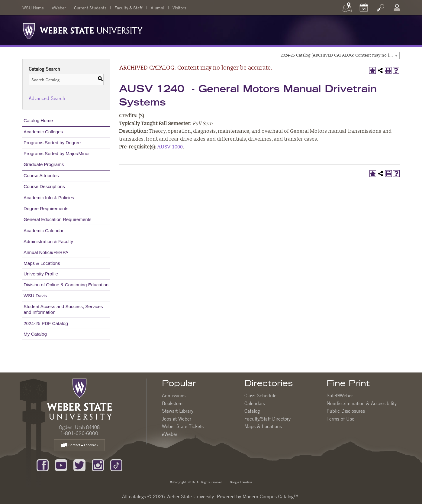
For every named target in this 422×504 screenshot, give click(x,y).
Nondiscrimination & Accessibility (362, 403)
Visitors (179, 8)
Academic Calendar (44, 231)
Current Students (90, 8)
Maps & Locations (42, 263)
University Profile (41, 274)
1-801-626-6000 (79, 433)
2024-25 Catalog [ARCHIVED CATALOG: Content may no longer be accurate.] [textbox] (340, 55)
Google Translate (240, 482)
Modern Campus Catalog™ (271, 496)
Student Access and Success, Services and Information (63, 309)
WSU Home (33, 8)
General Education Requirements (58, 219)
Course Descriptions (44, 186)
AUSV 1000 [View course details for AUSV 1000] (170, 147)
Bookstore (172, 403)
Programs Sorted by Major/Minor (57, 153)
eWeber (59, 8)
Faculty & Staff (129, 8)
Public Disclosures (346, 411)
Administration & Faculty (48, 241)
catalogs (137, 496)
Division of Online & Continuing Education (66, 285)
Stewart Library (178, 411)
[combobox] (339, 55)
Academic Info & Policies (49, 198)
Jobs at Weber (177, 419)
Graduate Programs (44, 164)
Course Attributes (41, 176)
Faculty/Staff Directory (267, 419)
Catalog (252, 411)
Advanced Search (47, 98)
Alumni (158, 8)
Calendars (255, 403)
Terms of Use (340, 419)
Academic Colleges (43, 132)
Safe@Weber (340, 395)
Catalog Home (38, 120)
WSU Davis (35, 296)
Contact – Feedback (79, 445)
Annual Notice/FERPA (46, 252)
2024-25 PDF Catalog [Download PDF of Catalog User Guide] (46, 323)
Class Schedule (260, 395)
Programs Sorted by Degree (52, 143)
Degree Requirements (46, 208)
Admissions (174, 395)
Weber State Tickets (183, 426)
